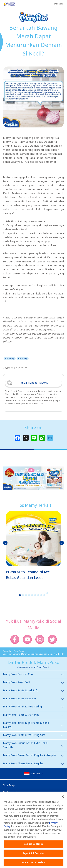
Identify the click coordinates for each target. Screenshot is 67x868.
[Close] (63, 799)
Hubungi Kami (13, 792)
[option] (33, 546)
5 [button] (32, 595)
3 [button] (26, 595)
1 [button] (20, 595)
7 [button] (38, 595)
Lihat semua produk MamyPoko (32, 667)
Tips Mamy (10, 359)
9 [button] (44, 595)
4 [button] (29, 595)
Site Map (9, 785)
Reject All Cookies (33, 856)
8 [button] (41, 595)
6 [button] (35, 595)
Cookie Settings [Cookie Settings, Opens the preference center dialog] (33, 847)
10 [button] (47, 593)
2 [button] (23, 595)
